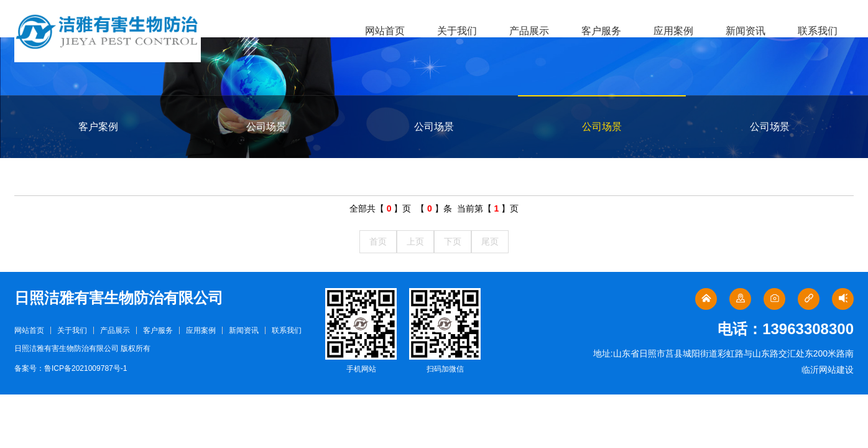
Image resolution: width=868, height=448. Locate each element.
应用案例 (673, 31)
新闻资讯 (746, 31)
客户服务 (601, 31)
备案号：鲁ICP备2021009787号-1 (71, 368)
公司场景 (266, 127)
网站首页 (385, 31)
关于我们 (457, 31)
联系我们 (818, 31)
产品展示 (529, 31)
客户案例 (98, 127)
